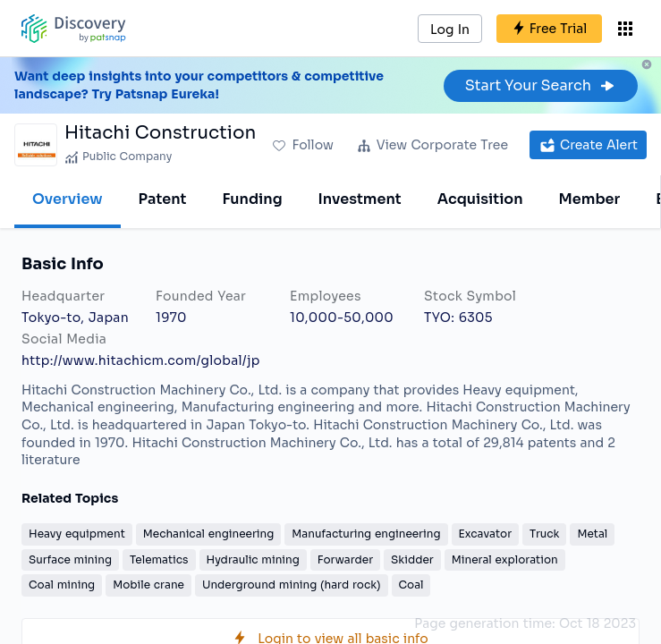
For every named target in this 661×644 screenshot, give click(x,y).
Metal (592, 534)
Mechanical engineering (209, 534)
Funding (252, 199)
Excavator (486, 534)
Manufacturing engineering (366, 534)
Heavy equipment (77, 534)
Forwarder (345, 559)
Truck (544, 534)
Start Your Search (541, 85)
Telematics (159, 559)
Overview (68, 199)
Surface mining (70, 559)
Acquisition (480, 199)
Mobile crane (148, 585)
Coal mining (62, 585)
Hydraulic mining (253, 559)
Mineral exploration (505, 559)
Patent (163, 199)
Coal (411, 585)
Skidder (412, 559)
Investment (360, 199)
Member (590, 199)
